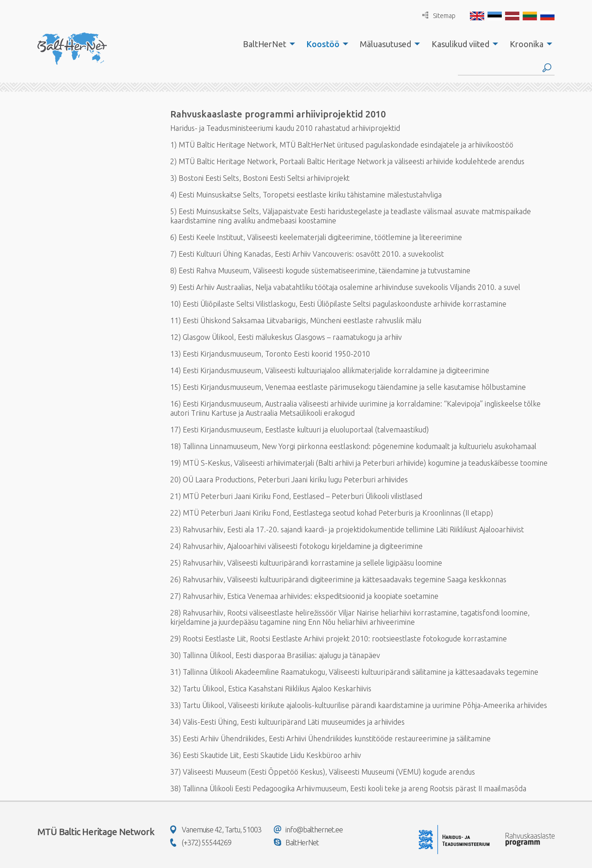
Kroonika (527, 44)
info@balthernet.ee (308, 830)
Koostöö (323, 44)
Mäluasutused (385, 44)
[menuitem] (266, 44)
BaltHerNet (265, 44)
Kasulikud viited (460, 44)
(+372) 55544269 (201, 843)
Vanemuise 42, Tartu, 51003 (216, 830)
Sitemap (439, 15)
